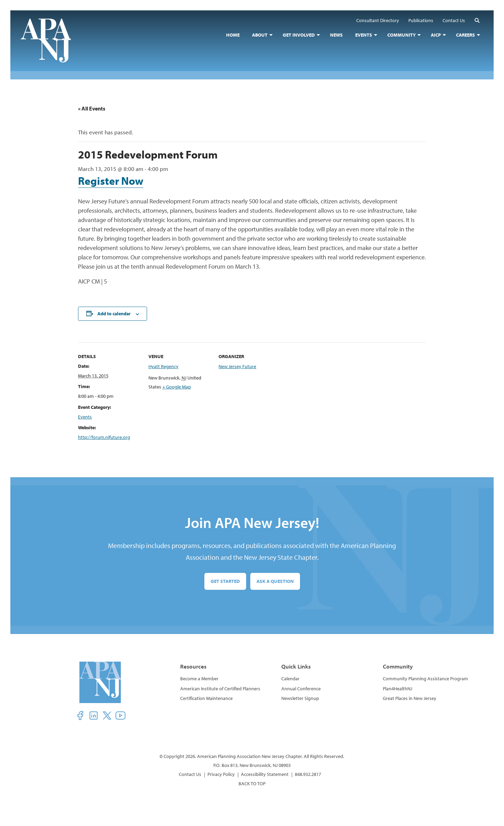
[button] (477, 20)
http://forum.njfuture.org (104, 437)
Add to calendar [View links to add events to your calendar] (114, 314)
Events (85, 417)
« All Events (92, 108)
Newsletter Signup (300, 698)
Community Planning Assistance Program (425, 679)
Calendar (290, 679)
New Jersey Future (237, 366)
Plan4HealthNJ (398, 689)
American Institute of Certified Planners (220, 689)
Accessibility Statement (265, 774)
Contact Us (190, 774)
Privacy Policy (221, 774)
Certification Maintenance (206, 698)
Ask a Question (275, 581)
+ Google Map (177, 387)
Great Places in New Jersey (410, 698)
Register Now (111, 181)
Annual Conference (301, 689)
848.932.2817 (308, 774)
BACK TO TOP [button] (252, 784)
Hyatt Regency (163, 366)
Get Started (225, 581)
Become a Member (199, 679)
